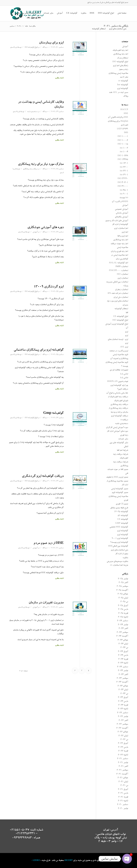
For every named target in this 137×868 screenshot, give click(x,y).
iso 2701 (124, 171)
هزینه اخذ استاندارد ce (119, 565)
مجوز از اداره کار (122, 554)
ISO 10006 (123, 140)
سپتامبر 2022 (122, 724)
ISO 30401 (123, 183)
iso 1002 (124, 148)
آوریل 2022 (123, 743)
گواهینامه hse (123, 85)
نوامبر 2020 (123, 809)
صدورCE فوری (122, 504)
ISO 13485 (123, 160)
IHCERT (69, 861)
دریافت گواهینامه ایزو (120, 416)
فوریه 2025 (123, 613)
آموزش (35, 232)
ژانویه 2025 (123, 617)
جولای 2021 (123, 778)
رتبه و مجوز (123, 70)
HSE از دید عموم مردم (49, 543)
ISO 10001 (123, 137)
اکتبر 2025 (123, 583)
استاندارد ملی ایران (121, 297)
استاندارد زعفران (122, 290)
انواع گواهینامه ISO (31, 48)
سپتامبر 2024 (122, 633)
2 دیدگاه (45, 481)
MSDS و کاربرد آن (120, 202)
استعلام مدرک (123, 58)
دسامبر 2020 (123, 805)
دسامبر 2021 (123, 759)
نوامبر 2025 (123, 579)
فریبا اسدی (14, 48)
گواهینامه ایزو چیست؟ (119, 542)
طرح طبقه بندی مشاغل (119, 508)
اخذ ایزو (125, 232)
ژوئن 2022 (123, 736)
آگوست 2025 (122, 590)
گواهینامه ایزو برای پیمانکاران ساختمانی (39, 350)
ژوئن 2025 (123, 598)
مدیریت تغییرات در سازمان (46, 603)
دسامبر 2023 (123, 667)
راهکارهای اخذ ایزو (121, 66)
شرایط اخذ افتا (122, 451)
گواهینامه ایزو (123, 89)
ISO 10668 (123, 156)
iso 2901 (124, 175)
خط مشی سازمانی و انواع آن (117, 393)
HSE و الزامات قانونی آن (118, 117)
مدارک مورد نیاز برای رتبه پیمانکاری (41, 164)
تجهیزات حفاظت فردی (119, 370)
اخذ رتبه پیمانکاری (121, 54)
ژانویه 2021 (123, 801)
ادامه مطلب (59, 78)
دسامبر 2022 (123, 713)
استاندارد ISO (122, 274)
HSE (126, 114)
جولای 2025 (123, 594)
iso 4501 (124, 190)
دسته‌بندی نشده (32, 112)
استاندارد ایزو (123, 278)
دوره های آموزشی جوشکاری (46, 228)
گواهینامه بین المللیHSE (118, 546)
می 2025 (124, 602)
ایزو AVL (124, 347)
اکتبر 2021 (123, 766)
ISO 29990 (123, 179)
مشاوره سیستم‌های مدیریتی (117, 562)
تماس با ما (124, 374)
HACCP (124, 110)
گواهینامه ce (123, 81)
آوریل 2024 (123, 652)
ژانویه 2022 (123, 755)
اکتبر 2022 (123, 721)
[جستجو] (88, 29)
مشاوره (125, 558)
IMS (126, 133)
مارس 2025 (123, 609)
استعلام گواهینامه (121, 309)
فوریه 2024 (123, 659)
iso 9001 (124, 194)
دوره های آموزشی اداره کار (117, 431)
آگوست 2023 (122, 682)
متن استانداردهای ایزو (119, 550)
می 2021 (124, 786)
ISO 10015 (123, 144)
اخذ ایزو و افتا (123, 236)
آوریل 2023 (123, 698)
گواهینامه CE (123, 519)
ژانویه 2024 (123, 663)
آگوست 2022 (122, 728)
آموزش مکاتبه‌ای (122, 217)
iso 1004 (124, 152)
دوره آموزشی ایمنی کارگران (117, 428)
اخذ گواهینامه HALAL (119, 263)
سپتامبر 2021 (122, 770)
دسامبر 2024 (123, 621)
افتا (127, 313)
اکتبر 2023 (123, 675)
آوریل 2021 (123, 790)
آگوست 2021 (122, 774)
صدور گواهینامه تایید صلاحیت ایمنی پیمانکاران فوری (118, 497)
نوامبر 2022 (123, 717)
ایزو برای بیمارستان (51, 43)
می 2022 (124, 740)
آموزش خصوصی (122, 209)
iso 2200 (124, 167)
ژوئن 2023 (123, 690)
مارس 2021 (123, 793)
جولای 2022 (123, 732)
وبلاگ (126, 96)
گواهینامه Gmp (54, 413)
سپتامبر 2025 (122, 586)
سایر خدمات (123, 439)
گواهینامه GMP (122, 523)
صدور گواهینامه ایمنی (120, 489)
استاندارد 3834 (122, 267)
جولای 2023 (123, 686)
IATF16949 (123, 129)
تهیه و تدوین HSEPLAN (118, 382)
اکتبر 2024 (123, 629)
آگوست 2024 (122, 636)
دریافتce (124, 420)
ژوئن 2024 (123, 644)
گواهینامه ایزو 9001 (120, 539)
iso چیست (124, 198)
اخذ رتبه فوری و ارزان (119, 252)
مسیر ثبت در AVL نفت (119, 93)
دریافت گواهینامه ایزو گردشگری (43, 476)
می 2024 (124, 648)
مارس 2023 (123, 701)
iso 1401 (124, 163)
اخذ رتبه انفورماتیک (120, 50)
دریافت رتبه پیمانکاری (30, 169)
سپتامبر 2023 (122, 678)
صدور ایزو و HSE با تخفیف (117, 477)
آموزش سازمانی (122, 213)
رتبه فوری (124, 435)
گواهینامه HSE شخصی (119, 527)
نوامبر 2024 (123, 625)
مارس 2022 (123, 747)
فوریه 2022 (123, 751)
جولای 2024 (123, 640)
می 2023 (124, 694)
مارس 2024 (123, 655)
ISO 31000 (123, 186)
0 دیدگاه (45, 48)
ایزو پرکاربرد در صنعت (119, 351)
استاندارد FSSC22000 (119, 271)
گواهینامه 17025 (121, 512)
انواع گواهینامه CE (121, 317)
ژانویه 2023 (123, 709)
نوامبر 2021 (123, 763)
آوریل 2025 (123, 606)
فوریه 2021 (123, 797)
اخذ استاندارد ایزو (121, 229)
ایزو (127, 332)
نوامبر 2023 (123, 671)
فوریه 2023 (123, 705)
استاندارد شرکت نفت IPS (118, 294)
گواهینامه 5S (123, 516)
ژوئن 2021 (123, 782)
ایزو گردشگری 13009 (49, 287)
